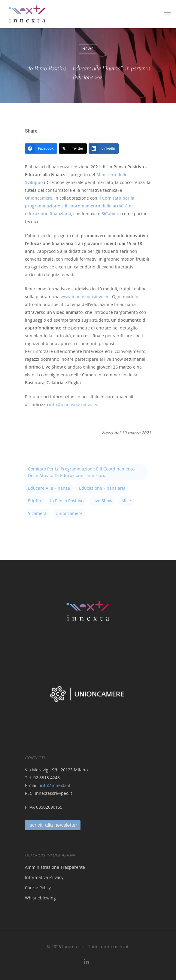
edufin (35, 501)
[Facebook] (41, 149)
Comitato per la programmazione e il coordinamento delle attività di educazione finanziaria (81, 472)
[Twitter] (73, 149)
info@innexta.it (55, 785)
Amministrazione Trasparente (55, 867)
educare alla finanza (49, 488)
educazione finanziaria (102, 488)
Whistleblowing (40, 898)
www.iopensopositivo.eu (85, 297)
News (88, 49)
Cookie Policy (38, 888)
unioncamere (69, 513)
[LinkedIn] (104, 149)
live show (102, 501)
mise (126, 501)
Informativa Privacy (44, 877)
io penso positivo (67, 501)
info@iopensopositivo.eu (74, 404)
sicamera (37, 513)
